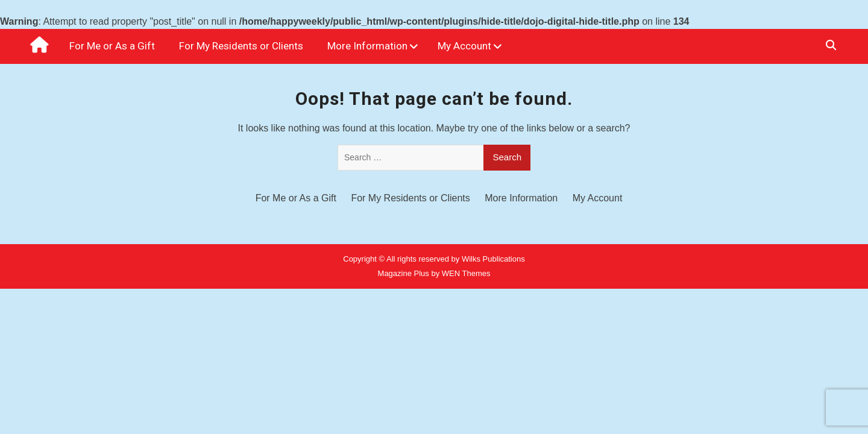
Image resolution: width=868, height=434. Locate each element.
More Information (367, 46)
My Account (464, 46)
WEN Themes (466, 273)
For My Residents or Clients (241, 46)
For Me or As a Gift (112, 46)
